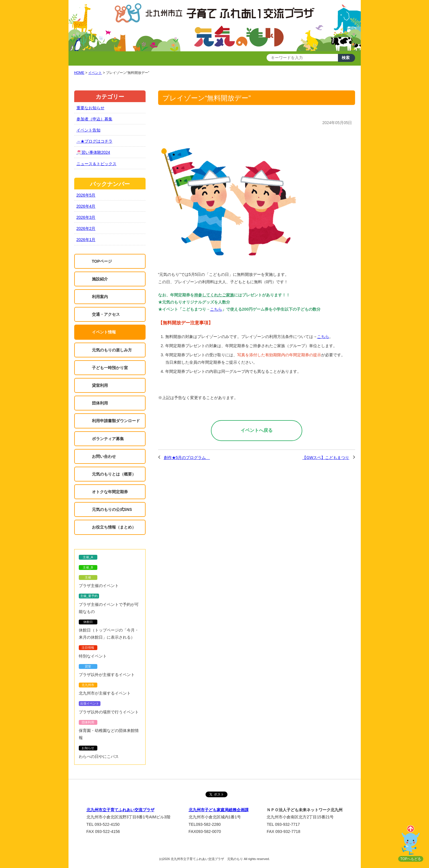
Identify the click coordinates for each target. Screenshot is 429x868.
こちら (216, 309)
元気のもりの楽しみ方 (112, 350)
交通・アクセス (106, 314)
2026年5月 (86, 195)
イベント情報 (104, 332)
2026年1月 (86, 240)
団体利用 (100, 403)
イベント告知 (88, 130)
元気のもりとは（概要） (114, 474)
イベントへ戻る (257, 430)
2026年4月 (86, 206)
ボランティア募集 (108, 439)
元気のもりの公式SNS (112, 509)
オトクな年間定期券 (110, 492)
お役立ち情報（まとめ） (114, 527)
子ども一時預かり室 (110, 368)
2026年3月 (86, 217)
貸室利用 (100, 385)
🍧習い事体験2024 (93, 152)
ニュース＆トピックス (96, 164)
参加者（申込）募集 (94, 119)
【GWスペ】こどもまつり (326, 458)
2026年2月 (86, 228)
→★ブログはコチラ (94, 141)
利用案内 (100, 297)
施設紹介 (100, 279)
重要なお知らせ (90, 108)
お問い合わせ (104, 456)
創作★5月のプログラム (187, 458)
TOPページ (102, 261)
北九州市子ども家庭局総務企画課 (219, 810)
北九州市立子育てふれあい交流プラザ (120, 810)
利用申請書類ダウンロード (116, 421)
